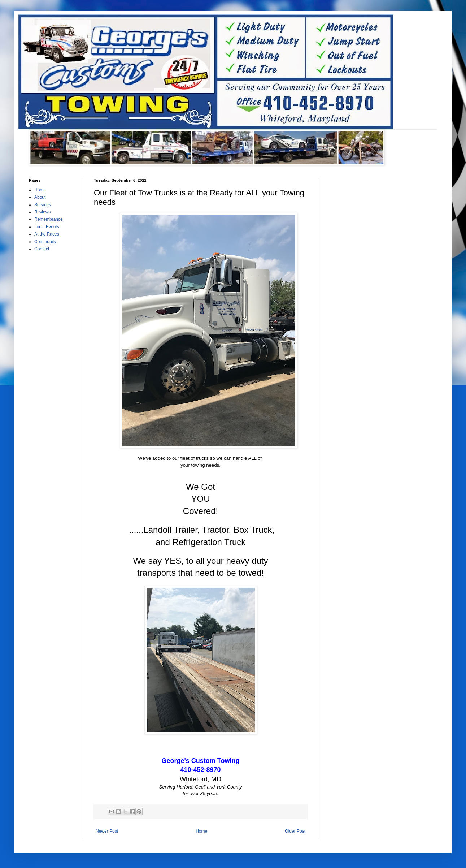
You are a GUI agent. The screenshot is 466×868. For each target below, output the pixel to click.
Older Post (295, 831)
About (40, 197)
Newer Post (107, 831)
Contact (42, 249)
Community (45, 242)
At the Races (47, 234)
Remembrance (49, 219)
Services (43, 205)
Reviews (42, 212)
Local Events (47, 227)
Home (201, 831)
